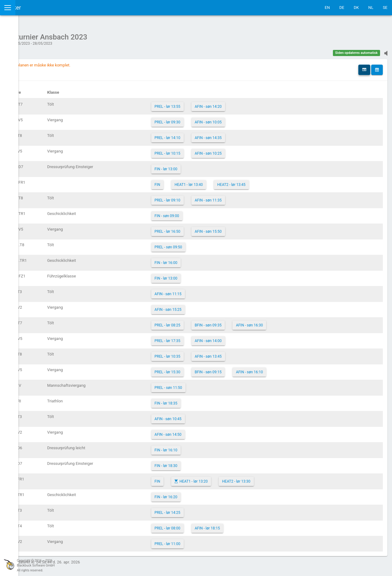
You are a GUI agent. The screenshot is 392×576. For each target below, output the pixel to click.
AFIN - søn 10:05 (253, 119)
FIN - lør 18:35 (211, 400)
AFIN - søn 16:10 (294, 369)
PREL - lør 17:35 (212, 338)
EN (327, 8)
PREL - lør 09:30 (212, 119)
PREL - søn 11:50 (213, 385)
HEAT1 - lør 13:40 (233, 182)
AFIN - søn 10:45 (213, 416)
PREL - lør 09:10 (212, 197)
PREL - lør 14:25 (212, 510)
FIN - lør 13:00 (211, 166)
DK (356, 8)
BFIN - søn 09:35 (253, 322)
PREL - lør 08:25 (212, 322)
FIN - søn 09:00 (212, 213)
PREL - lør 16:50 (212, 228)
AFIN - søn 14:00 (253, 338)
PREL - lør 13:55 (212, 104)
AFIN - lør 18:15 (252, 525)
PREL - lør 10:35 (212, 353)
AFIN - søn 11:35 (253, 197)
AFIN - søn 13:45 (253, 353)
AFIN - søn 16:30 (294, 322)
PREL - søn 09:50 (213, 244)
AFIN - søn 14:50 (213, 431)
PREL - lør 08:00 (212, 525)
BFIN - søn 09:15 (253, 369)
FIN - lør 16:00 (211, 260)
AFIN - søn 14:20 (253, 104)
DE (342, 8)
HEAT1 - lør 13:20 (238, 478)
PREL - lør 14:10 (212, 135)
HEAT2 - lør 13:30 (281, 478)
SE (385, 8)
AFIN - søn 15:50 (253, 228)
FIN (202, 182)
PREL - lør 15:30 (212, 369)
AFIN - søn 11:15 (213, 291)
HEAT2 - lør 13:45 (276, 182)
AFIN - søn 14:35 (253, 135)
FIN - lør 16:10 (211, 447)
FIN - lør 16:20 (211, 494)
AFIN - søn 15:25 (213, 307)
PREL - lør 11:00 (212, 541)
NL (371, 8)
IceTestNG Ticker (34, 8)
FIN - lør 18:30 (211, 463)
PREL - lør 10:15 (212, 150)
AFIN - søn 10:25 (253, 150)
